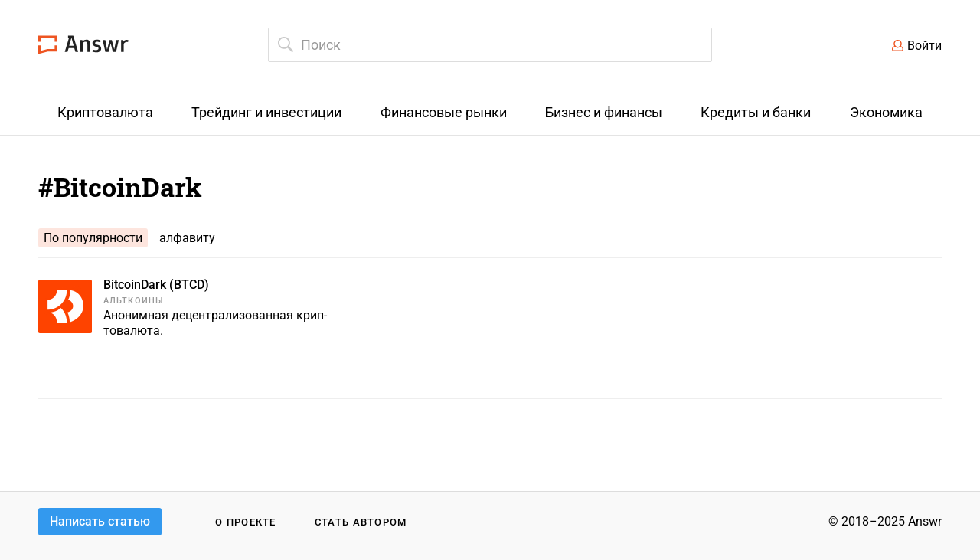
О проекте (246, 522)
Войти (924, 46)
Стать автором (361, 522)
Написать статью (100, 521)
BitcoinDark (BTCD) (156, 285)
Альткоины (134, 301)
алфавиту (187, 238)
